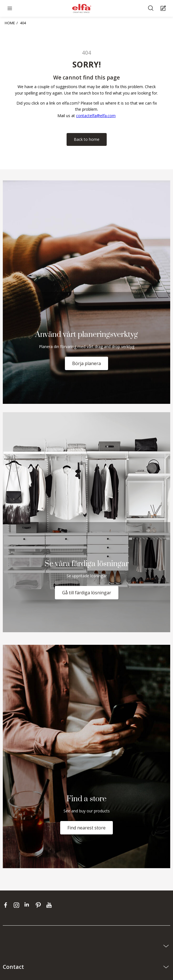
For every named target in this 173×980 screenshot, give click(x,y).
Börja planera (86, 363)
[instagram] (18, 905)
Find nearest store (86, 828)
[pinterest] (39, 905)
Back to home (87, 139)
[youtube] (50, 905)
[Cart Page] (164, 9)
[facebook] (7, 905)
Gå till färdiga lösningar (87, 593)
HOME (10, 23)
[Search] (151, 9)
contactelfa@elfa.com (96, 116)
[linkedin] (29, 905)
